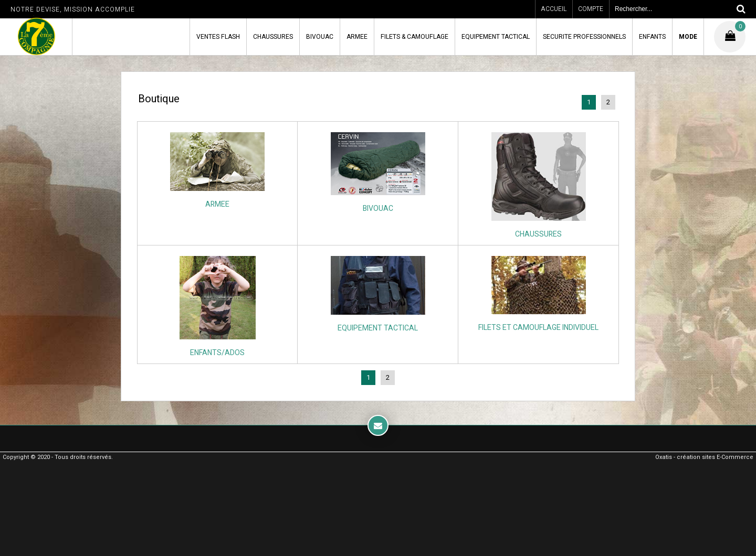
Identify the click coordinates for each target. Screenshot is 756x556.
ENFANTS (652, 37)
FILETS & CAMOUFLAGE (414, 37)
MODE (688, 37)
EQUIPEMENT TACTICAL (496, 37)
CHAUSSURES (273, 37)
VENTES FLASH (218, 37)
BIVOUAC (320, 37)
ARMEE (357, 37)
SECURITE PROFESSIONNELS (584, 37)
